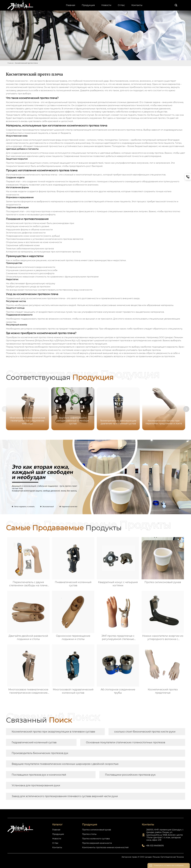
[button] (188, 409)
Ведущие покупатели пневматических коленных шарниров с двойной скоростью (65, 764)
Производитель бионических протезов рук (40, 753)
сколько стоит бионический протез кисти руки (145, 732)
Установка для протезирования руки (36, 785)
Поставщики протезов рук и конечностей (39, 775)
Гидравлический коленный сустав (34, 742)
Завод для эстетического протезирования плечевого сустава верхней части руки (65, 796)
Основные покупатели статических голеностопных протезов (126, 742)
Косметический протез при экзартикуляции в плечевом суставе (53, 732)
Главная (11, 63)
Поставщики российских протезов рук (130, 775)
